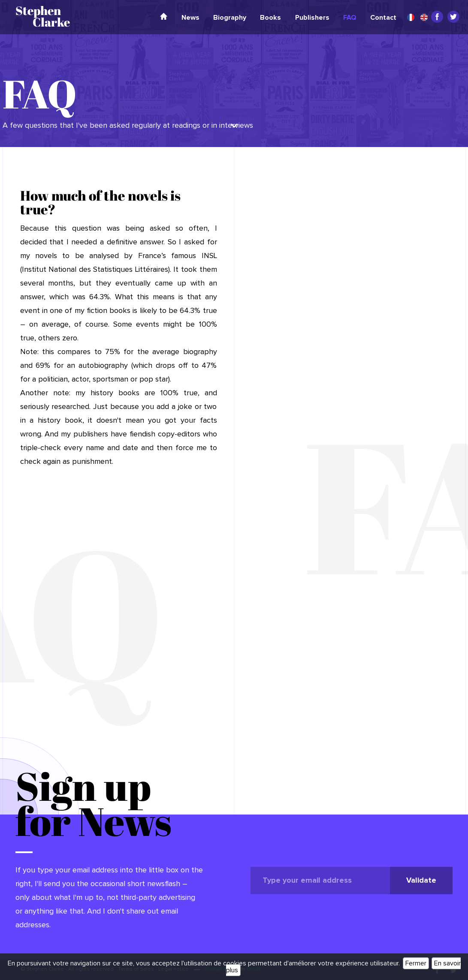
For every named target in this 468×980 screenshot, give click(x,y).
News (190, 18)
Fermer (416, 963)
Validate (421, 881)
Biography (230, 18)
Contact (383, 18)
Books (270, 18)
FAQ (350, 18)
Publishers (312, 18)
